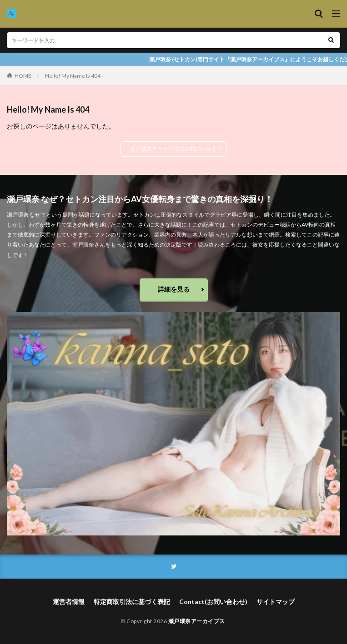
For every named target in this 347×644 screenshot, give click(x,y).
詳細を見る (174, 289)
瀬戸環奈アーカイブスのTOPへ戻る (173, 149)
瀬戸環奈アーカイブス (197, 621)
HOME (23, 76)
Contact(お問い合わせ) (213, 602)
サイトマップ (276, 602)
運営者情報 (69, 602)
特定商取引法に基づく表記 (132, 602)
